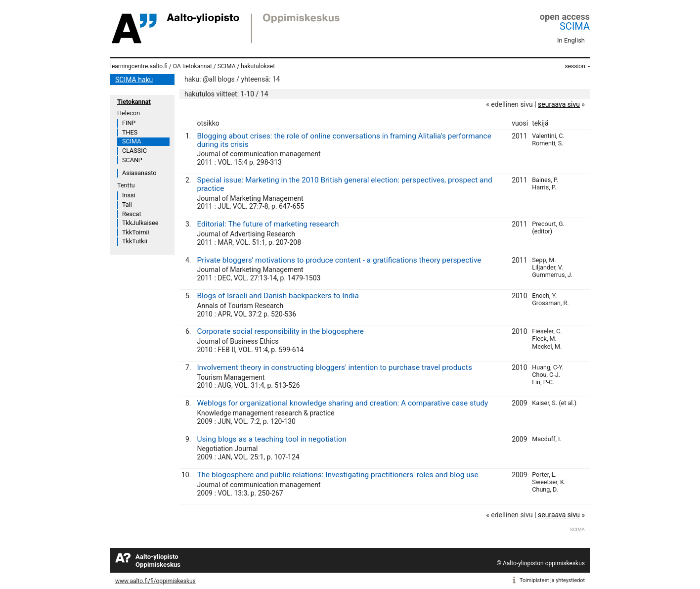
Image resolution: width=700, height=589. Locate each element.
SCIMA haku (134, 80)
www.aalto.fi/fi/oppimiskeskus (155, 581)
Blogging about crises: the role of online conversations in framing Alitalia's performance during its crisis (344, 140)
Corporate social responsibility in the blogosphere (280, 331)
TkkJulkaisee (140, 223)
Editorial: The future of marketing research (268, 224)
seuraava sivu (559, 104)
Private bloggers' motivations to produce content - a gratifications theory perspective (339, 260)
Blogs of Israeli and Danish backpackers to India (278, 296)
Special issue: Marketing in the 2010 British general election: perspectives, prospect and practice (344, 184)
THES (130, 132)
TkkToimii (136, 232)
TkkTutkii (135, 241)
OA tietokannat (193, 66)
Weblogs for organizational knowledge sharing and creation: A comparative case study (342, 403)
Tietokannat (134, 102)
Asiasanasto (139, 173)
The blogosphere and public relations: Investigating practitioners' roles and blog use (337, 475)
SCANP (132, 160)
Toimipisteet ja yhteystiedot (552, 580)
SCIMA (575, 26)
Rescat (132, 214)
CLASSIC (134, 151)
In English (571, 40)
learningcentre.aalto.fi (139, 66)
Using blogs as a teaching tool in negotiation (272, 439)
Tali (127, 204)
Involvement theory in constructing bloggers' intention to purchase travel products (334, 367)
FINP (129, 123)
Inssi (129, 195)
